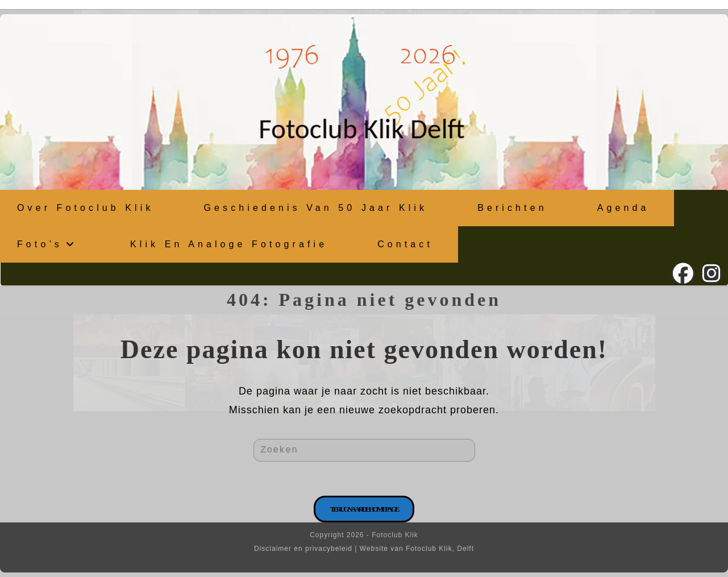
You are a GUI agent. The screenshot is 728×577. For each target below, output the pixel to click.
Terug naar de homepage (364, 509)
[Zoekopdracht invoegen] (364, 450)
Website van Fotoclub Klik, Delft (417, 549)
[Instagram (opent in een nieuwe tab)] (712, 274)
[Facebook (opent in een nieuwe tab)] (683, 274)
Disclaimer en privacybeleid (303, 549)
